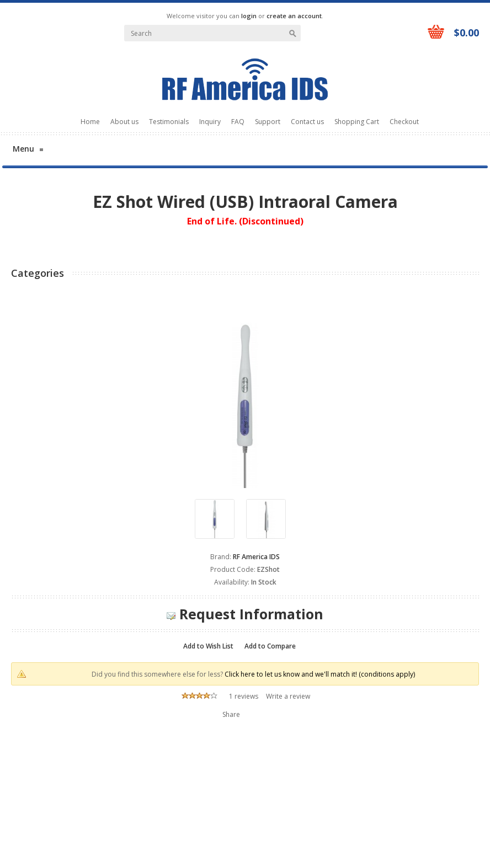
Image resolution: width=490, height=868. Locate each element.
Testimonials (169, 122)
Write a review (288, 696)
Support (268, 122)
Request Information (245, 614)
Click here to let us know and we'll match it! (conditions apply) (320, 674)
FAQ (238, 122)
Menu (23, 149)
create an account (294, 16)
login (249, 16)
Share (231, 714)
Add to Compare (270, 646)
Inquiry (210, 122)
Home (90, 122)
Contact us (307, 122)
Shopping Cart (357, 122)
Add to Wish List (208, 646)
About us (124, 122)
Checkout (404, 122)
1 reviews (244, 696)
